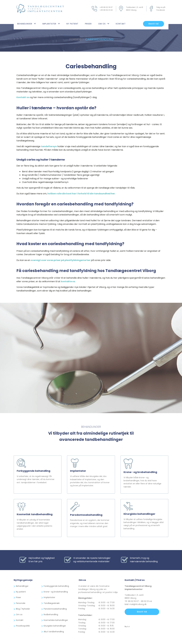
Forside (75, 39)
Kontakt (121, 24)
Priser (88, 24)
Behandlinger (25, 24)
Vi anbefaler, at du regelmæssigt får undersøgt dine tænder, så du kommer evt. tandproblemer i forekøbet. (37, 481)
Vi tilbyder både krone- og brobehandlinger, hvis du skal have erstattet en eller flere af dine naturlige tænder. (144, 483)
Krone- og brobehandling (56, 592)
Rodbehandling (51, 614)
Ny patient (72, 24)
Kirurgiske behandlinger (55, 626)
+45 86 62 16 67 (106, 7)
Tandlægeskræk (52, 603)
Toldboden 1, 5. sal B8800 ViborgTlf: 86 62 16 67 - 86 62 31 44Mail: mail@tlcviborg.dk (138, 600)
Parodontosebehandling (55, 609)
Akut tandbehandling (54, 632)
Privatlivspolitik (23, 626)
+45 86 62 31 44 (106, 10)
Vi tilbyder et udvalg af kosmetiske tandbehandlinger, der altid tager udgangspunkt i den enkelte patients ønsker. (36, 526)
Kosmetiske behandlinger (56, 620)
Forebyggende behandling (56, 586)
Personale (21, 603)
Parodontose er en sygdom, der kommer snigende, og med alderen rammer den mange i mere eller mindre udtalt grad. (91, 524)
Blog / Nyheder (23, 609)
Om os (102, 24)
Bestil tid (154, 24)
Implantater (49, 24)
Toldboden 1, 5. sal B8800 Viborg (135, 9)
